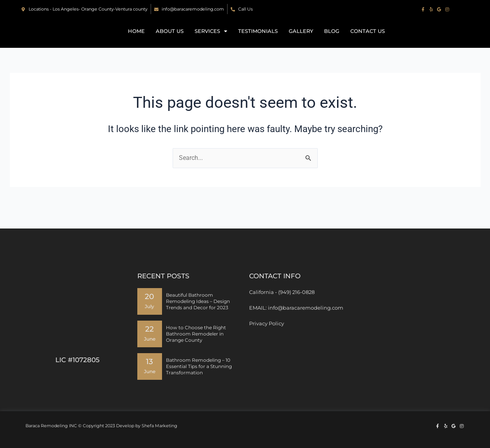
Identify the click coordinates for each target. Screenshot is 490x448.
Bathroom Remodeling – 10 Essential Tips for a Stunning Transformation (199, 366)
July (149, 307)
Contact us (368, 39)
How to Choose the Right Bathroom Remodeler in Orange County (196, 334)
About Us (170, 39)
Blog (332, 39)
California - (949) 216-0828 (282, 292)
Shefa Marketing (159, 426)
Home (136, 39)
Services (211, 39)
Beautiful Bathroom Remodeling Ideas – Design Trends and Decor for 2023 (198, 301)
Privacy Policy (267, 323)
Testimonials (258, 39)
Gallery (301, 39)
